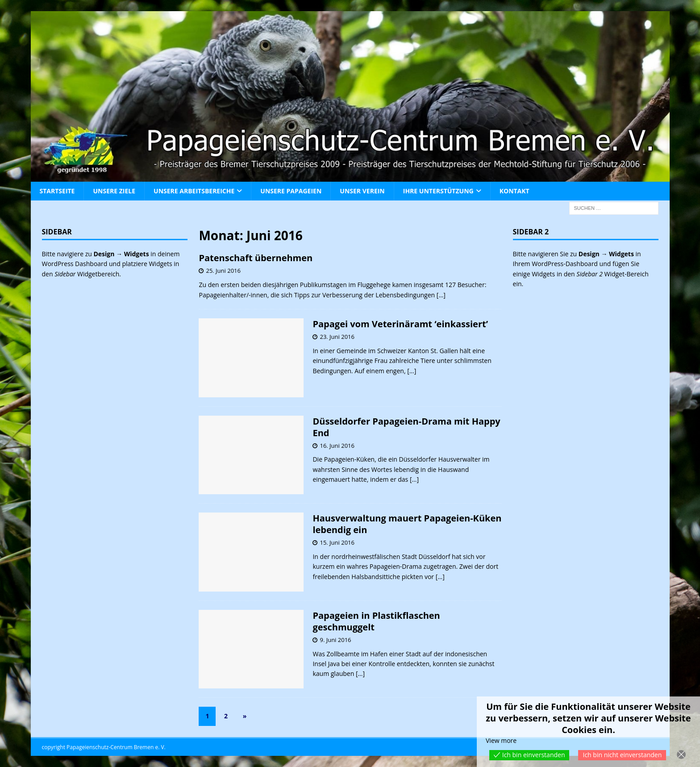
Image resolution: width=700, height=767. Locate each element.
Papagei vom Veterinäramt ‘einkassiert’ (400, 324)
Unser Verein (362, 191)
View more (501, 740)
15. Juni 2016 (337, 542)
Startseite (57, 191)
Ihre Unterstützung (438, 191)
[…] (441, 295)
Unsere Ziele (114, 191)
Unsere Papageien (291, 191)
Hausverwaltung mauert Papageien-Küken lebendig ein (407, 524)
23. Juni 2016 (337, 337)
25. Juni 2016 (223, 271)
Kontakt (515, 191)
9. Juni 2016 (335, 640)
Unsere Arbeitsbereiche (194, 191)
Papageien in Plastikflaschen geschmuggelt (376, 621)
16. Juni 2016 (337, 446)
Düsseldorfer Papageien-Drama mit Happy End (406, 427)
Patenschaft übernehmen (256, 258)
